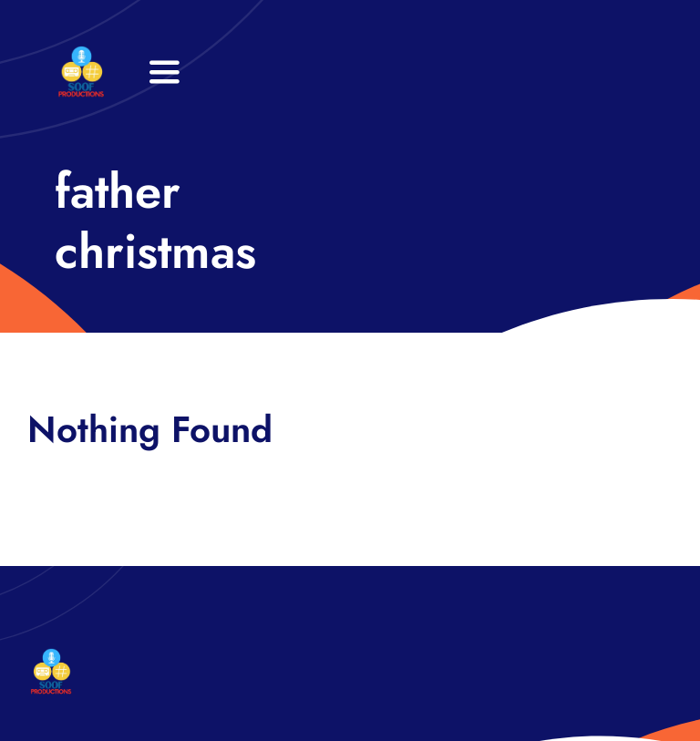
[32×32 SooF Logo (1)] (81, 54)
